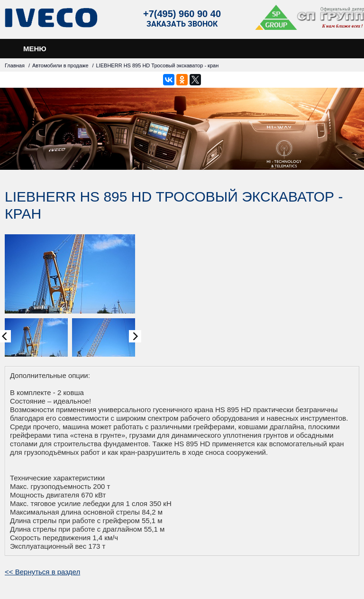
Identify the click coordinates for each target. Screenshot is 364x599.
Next (135, 336)
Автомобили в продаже (60, 65)
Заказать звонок (182, 24)
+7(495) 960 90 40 (182, 14)
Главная (15, 65)
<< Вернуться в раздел (42, 572)
